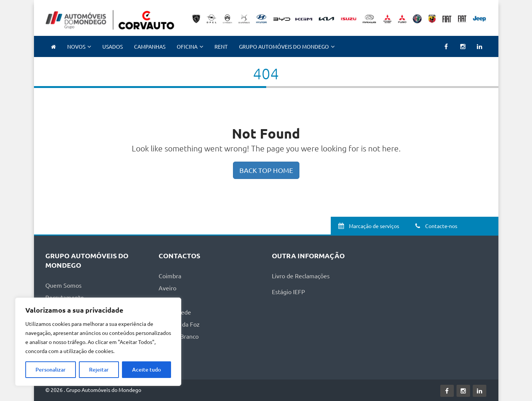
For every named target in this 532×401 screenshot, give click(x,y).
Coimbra (170, 276)
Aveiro (167, 288)
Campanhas (150, 46)
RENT (221, 46)
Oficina (187, 46)
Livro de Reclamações (301, 276)
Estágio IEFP (288, 291)
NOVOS (76, 46)
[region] (98, 342)
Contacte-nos (435, 226)
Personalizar (51, 369)
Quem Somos (63, 285)
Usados (113, 46)
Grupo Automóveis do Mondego (284, 46)
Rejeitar (99, 369)
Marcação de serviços (368, 226)
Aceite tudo (146, 369)
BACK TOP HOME (266, 170)
